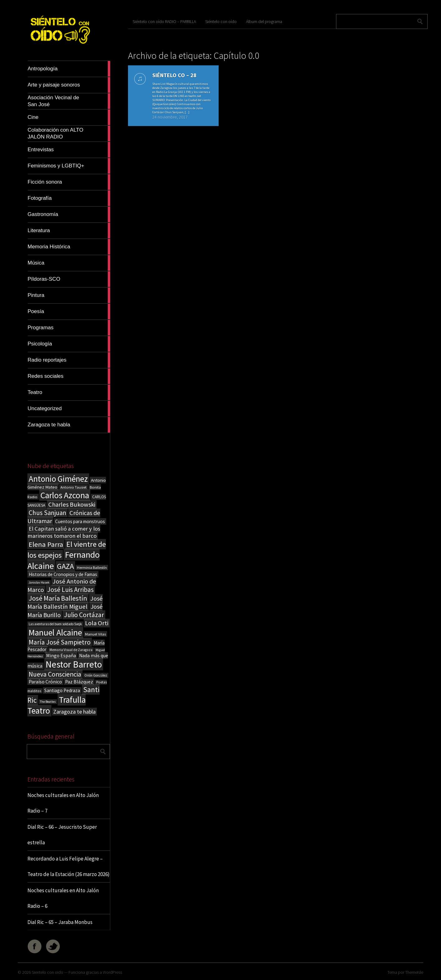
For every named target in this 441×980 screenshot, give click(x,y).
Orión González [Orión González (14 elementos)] (96, 675)
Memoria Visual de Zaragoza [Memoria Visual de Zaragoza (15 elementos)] (71, 650)
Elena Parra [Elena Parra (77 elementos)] (46, 544)
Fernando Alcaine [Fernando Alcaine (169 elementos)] (64, 560)
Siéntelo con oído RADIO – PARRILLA (164, 21)
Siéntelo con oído (221, 21)
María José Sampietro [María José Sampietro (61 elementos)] (60, 642)
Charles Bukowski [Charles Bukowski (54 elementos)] (72, 504)
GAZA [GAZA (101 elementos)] (65, 566)
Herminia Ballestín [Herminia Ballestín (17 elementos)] (92, 567)
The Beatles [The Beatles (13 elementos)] (48, 702)
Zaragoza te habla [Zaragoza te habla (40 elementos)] (74, 712)
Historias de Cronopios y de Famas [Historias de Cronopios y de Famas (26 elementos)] (63, 574)
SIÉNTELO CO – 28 (174, 75)
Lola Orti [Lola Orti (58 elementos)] (97, 623)
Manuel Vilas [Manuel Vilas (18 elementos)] (95, 634)
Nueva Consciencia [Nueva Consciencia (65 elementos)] (55, 674)
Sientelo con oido (47, 972)
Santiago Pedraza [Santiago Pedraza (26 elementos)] (62, 690)
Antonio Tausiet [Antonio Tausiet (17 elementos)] (73, 487)
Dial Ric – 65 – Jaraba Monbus (60, 922)
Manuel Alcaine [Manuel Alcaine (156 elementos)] (55, 633)
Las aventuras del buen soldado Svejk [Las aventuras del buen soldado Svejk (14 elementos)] (55, 624)
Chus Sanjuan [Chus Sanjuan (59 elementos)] (47, 513)
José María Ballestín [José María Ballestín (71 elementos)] (58, 598)
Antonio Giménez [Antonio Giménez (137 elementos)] (58, 479)
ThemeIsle (414, 972)
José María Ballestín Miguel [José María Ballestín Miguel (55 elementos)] (65, 603)
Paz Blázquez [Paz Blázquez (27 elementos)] (79, 682)
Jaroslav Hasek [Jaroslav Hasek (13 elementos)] (39, 582)
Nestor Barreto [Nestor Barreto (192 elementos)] (74, 664)
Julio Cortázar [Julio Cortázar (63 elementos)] (84, 615)
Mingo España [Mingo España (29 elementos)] (61, 655)
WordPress (112, 972)
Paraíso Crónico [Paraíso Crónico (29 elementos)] (45, 682)
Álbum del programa (264, 21)
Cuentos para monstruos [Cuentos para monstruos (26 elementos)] (80, 521)
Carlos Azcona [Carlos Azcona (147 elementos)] (65, 495)
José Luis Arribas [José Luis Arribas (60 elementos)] (70, 590)
